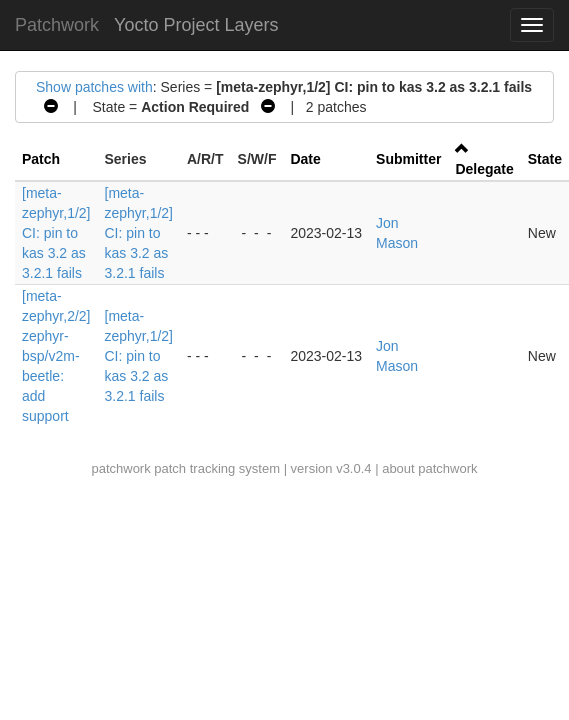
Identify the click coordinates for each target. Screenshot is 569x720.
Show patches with (94, 87)
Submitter (408, 159)
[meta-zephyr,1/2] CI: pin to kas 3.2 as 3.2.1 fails (56, 233)
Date (305, 159)
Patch (41, 159)
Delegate (484, 169)
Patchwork (57, 25)
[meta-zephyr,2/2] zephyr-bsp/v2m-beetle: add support (56, 356)
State (545, 159)
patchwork (120, 468)
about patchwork (429, 468)
